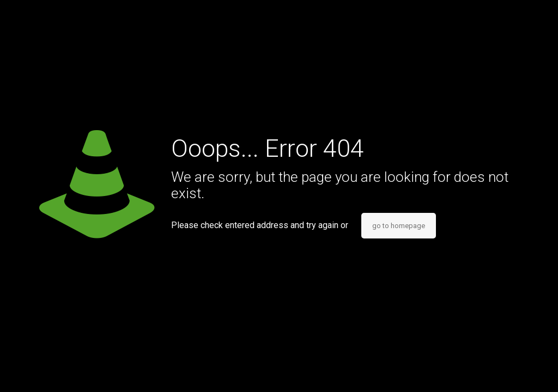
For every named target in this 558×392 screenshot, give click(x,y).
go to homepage (399, 226)
